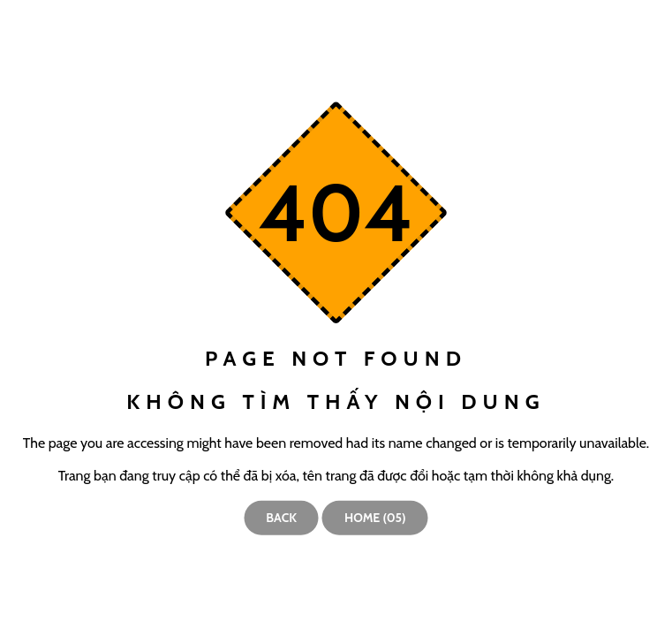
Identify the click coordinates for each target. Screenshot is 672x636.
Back (281, 518)
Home (375, 518)
